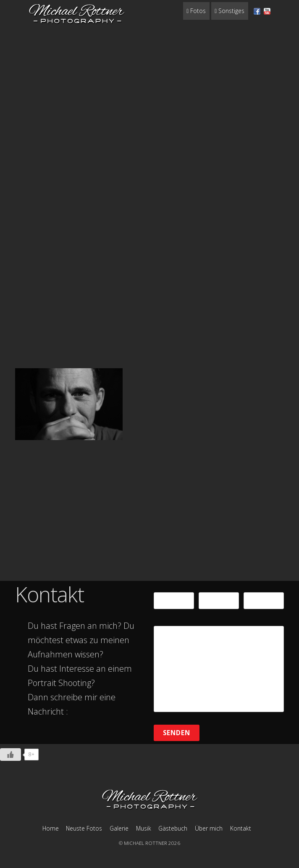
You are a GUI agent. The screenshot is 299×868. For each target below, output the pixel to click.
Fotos (196, 11)
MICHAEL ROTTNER (146, 843)
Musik (144, 828)
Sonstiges (229, 11)
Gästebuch (173, 828)
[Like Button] (10, 755)
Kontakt (241, 828)
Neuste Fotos (84, 828)
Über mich (209, 828)
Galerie (119, 828)
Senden (177, 733)
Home (51, 828)
